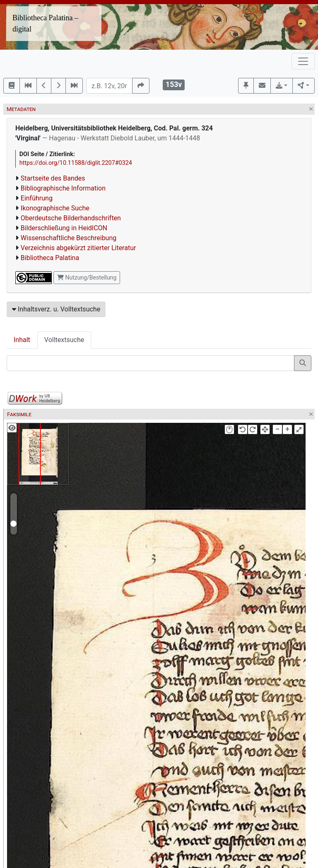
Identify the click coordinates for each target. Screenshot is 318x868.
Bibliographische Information (63, 188)
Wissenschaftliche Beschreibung (69, 238)
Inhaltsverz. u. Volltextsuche (56, 309)
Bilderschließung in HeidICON (64, 228)
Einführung (37, 198)
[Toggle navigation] (303, 61)
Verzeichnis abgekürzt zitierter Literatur (78, 248)
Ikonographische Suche (55, 208)
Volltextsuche (64, 340)
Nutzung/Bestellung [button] (87, 277)
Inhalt (22, 340)
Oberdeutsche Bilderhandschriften (71, 218)
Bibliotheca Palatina (50, 258)
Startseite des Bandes (53, 178)
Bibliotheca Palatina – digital (45, 23)
